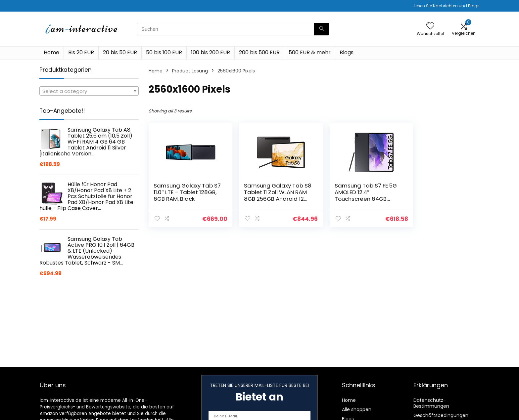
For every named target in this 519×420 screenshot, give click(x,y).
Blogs (347, 52)
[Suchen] (322, 29)
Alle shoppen (357, 409)
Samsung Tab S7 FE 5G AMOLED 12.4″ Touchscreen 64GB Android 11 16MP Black (354, 195)
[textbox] (89, 91)
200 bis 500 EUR (259, 52)
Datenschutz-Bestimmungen (431, 403)
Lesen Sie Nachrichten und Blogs (447, 6)
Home (51, 52)
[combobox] (89, 91)
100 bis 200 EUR (211, 52)
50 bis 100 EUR (164, 52)
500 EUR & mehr (310, 52)
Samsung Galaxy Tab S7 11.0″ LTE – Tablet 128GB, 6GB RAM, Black (183, 192)
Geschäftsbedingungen (441, 415)
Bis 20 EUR (81, 52)
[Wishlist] (430, 26)
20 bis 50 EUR (120, 52)
